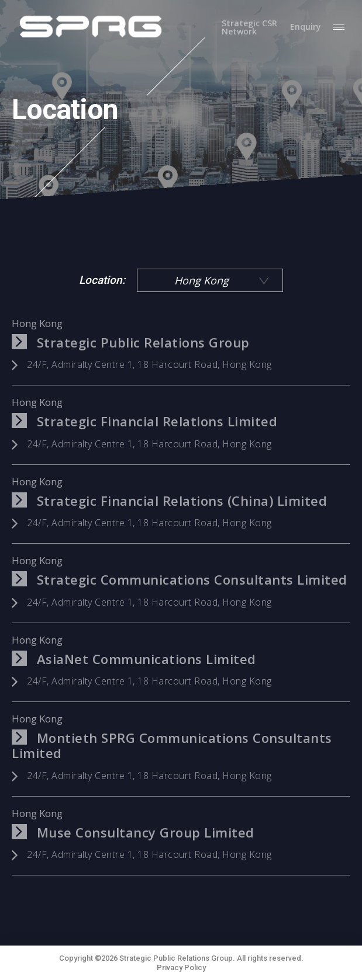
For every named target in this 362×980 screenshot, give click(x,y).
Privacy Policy (181, 967)
